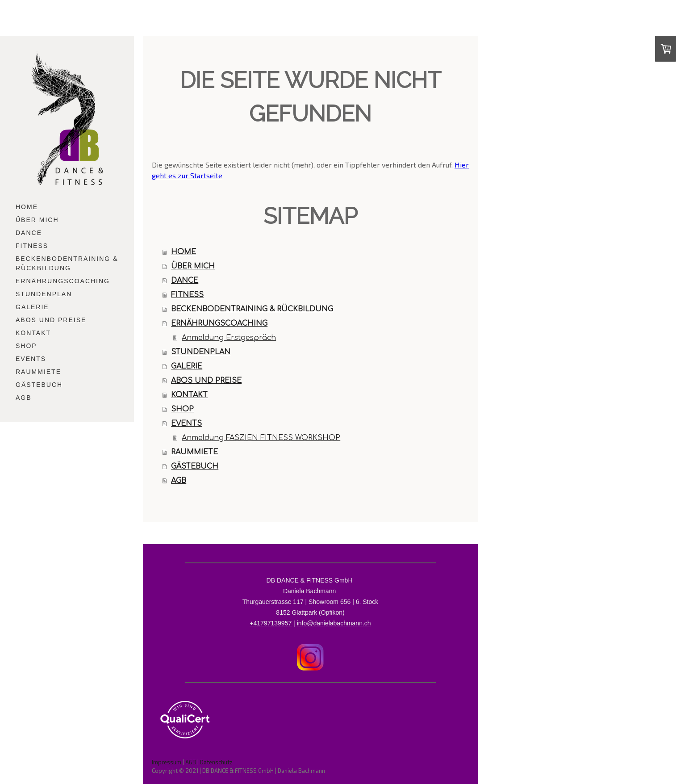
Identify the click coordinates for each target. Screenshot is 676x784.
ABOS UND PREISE (51, 320)
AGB (24, 398)
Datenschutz (216, 762)
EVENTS (31, 359)
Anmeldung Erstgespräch (229, 338)
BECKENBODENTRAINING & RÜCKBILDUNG (67, 263)
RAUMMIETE (38, 372)
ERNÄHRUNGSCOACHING (63, 281)
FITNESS (32, 246)
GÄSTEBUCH (39, 385)
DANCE (29, 233)
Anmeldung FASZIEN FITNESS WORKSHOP (261, 438)
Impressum (167, 762)
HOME (27, 207)
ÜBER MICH (37, 220)
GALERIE (32, 307)
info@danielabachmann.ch (334, 623)
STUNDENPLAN (44, 294)
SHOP (26, 346)
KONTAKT (33, 333)
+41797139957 (271, 623)
